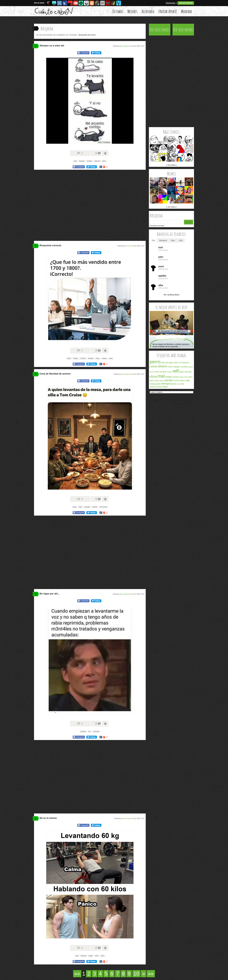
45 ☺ (80, 350)
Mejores (132, 11)
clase (111, 358)
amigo (169, 377)
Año (181, 240)
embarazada (156, 387)
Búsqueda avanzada (157, 226)
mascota (97, 161)
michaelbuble (126, 594)
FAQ (187, 400)
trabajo (176, 367)
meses (170, 372)
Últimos (118, 11)
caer (75, 161)
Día (153, 240)
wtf (176, 371)
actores (95, 507)
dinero (163, 366)
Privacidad (172, 400)
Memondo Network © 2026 (183, 404)
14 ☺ (80, 499)
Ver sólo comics (160, 30)
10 (136, 974)
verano (176, 377)
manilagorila (126, 46)
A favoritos (105, 153)
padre (158, 384)
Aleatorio (148, 11)
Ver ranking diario (172, 295)
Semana (163, 240)
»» (151, 974)
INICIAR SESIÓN (186, 3)
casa (152, 384)
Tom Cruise (103, 507)
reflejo (157, 381)
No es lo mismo (48, 818)
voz (89, 732)
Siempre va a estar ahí (52, 46)
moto (170, 367)
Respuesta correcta (50, 245)
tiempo (76, 358)
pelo (152, 380)
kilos (97, 956)
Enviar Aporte (168, 11)
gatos (182, 372)
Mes (173, 240)
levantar (82, 161)
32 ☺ (80, 948)
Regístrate (170, 3)
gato (171, 363)
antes (69, 358)
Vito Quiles (188, 377)
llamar (174, 384)
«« (77, 974)
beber (162, 381)
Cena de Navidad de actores (55, 374)
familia (188, 372)
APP (192, 400)
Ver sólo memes (183, 30)
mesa (74, 507)
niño (157, 372)
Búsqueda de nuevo (87, 35)
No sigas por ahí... (50, 594)
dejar (165, 387)
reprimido (96, 732)
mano (98, 358)
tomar (152, 372)
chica (102, 956)
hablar (91, 956)
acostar (89, 161)
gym (77, 956)
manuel (129, 246)
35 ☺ (80, 153)
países (190, 367)
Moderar (186, 11)
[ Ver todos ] (171, 165)
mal (161, 376)
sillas (80, 507)
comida (184, 367)
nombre (163, 372)
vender (104, 358)
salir (188, 380)
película (165, 363)
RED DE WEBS (39, 3)
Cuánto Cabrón (156, 392)
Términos (163, 400)
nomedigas (127, 818)
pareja (169, 380)
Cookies (181, 400)
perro (104, 161)
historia (185, 363)
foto (182, 384)
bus (179, 384)
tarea (182, 377)
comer (154, 366)
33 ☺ (80, 723)
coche (176, 380)
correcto (83, 358)
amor (176, 363)
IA (180, 363)
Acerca (156, 400)
